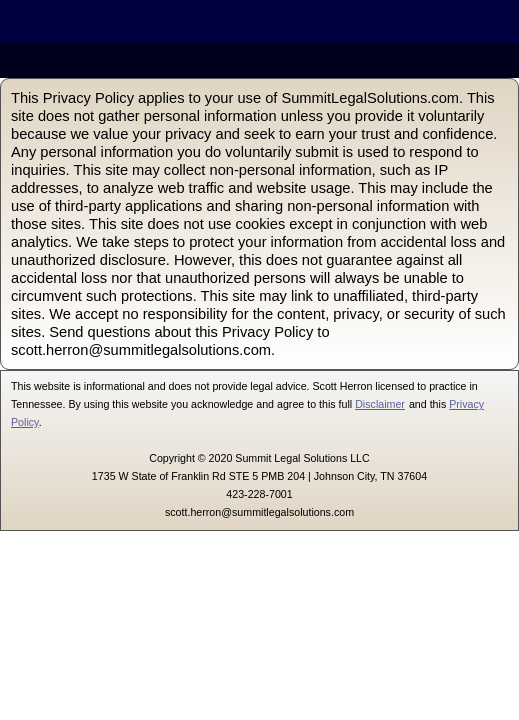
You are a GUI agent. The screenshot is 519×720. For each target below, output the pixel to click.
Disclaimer (380, 404)
